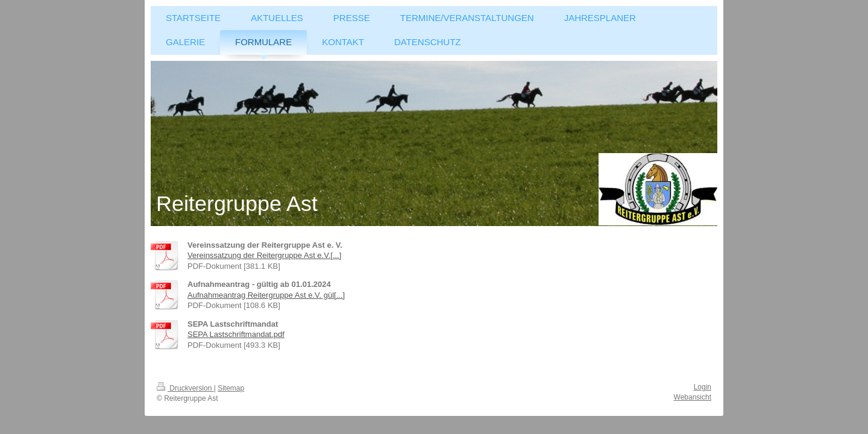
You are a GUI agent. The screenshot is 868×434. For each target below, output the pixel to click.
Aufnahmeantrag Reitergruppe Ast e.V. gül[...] (266, 295)
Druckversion (185, 388)
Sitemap (231, 388)
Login (703, 387)
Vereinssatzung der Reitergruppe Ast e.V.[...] (264, 255)
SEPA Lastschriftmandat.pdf (236, 334)
